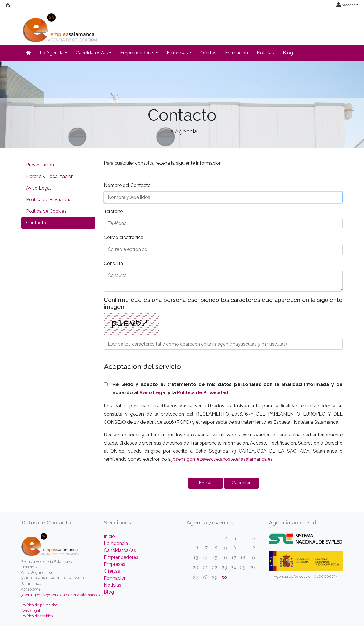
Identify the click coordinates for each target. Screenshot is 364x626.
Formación (237, 53)
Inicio (109, 536)
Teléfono (113, 211)
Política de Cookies (46, 211)
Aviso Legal (38, 188)
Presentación (40, 165)
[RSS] (8, 5)
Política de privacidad (40, 605)
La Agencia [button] (52, 53)
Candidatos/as (120, 550)
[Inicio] (59, 26)
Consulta (113, 264)
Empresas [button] (177, 53)
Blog (288, 53)
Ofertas (208, 53)
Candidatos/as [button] (92, 53)
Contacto (36, 223)
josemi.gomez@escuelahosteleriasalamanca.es (222, 459)
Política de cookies (37, 616)
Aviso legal (31, 611)
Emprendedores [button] (137, 53)
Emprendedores (121, 557)
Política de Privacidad (49, 200)
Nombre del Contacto (127, 185)
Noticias (265, 53)
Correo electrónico (124, 237)
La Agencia (116, 543)
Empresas (115, 564)
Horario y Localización (50, 176)
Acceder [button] (346, 5)
